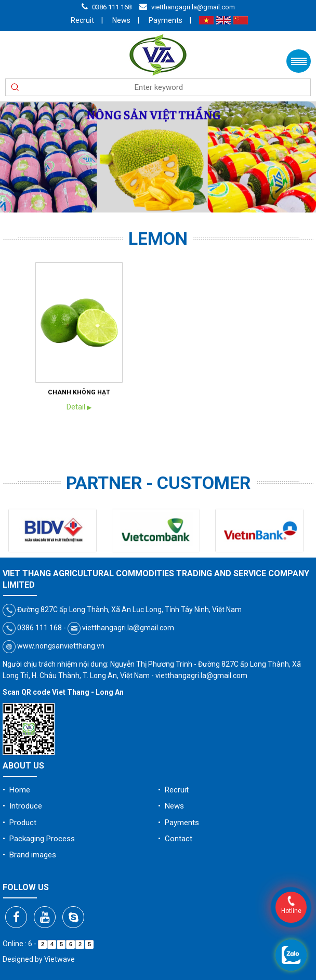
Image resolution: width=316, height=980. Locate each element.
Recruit (82, 20)
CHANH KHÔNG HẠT (79, 392)
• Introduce (22, 806)
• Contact (175, 839)
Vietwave (60, 959)
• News (171, 806)
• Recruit (173, 790)
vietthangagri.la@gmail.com (193, 7)
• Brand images (29, 855)
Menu (299, 61)
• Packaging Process (39, 839)
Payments (166, 20)
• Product (19, 823)
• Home (16, 790)
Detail (79, 407)
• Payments (179, 823)
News (121, 20)
